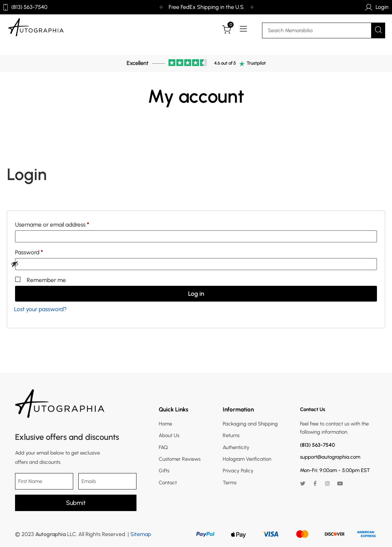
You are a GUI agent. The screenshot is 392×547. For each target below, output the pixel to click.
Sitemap (141, 534)
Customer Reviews (180, 459)
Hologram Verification (247, 459)
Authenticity (236, 447)
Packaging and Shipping (250, 424)
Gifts (164, 471)
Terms (230, 483)
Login (377, 7)
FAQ (163, 447)
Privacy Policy (238, 471)
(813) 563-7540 (25, 7)
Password (40, 251)
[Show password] (192, 264)
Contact (168, 483)
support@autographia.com (330, 457)
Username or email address (63, 223)
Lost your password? (40, 309)
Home (165, 424)
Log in (196, 294)
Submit (76, 503)
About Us (169, 435)
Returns (231, 435)
